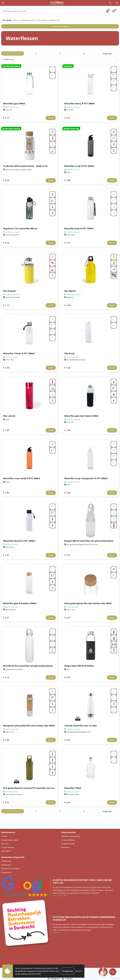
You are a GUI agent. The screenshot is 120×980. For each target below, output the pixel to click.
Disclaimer (65, 847)
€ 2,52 (67, 740)
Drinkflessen (6, 861)
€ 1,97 (67, 555)
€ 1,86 (67, 180)
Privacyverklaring (68, 840)
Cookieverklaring (68, 844)
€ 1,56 (67, 430)
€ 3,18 (6, 243)
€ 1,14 (67, 243)
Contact (4, 836)
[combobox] (49, 11)
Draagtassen (6, 872)
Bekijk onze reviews (60, 896)
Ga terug (7, 20)
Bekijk (51, 118)
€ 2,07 (6, 618)
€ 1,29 (67, 305)
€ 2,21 (67, 118)
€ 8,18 (6, 180)
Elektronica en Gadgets (11, 868)
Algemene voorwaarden (71, 836)
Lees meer (57, 933)
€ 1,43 (67, 368)
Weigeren (79, 971)
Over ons (5, 844)
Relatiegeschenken (28, 20)
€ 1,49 (6, 430)
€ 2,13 (6, 677)
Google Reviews (8, 847)
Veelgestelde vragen (10, 840)
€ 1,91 (6, 555)
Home (16, 20)
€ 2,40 (6, 740)
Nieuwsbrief (6, 851)
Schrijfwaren (6, 865)
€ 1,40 (6, 368)
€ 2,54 (67, 802)
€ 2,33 (67, 677)
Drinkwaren (42, 20)
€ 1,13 (6, 118)
